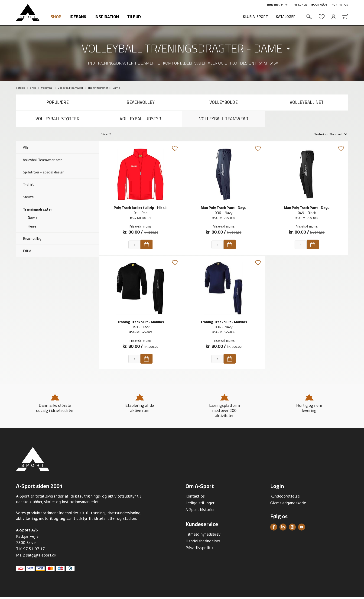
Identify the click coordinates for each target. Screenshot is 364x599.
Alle (26, 150)
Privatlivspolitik (199, 550)
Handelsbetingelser (203, 543)
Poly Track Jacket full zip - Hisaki (141, 210)
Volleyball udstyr (141, 121)
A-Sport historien (200, 512)
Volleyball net (307, 103)
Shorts (28, 199)
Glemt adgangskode (288, 505)
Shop (56, 17)
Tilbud (134, 17)
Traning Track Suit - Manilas (141, 324)
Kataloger (286, 16)
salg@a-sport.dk (41, 558)
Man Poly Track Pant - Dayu (224, 210)
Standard (336, 137)
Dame (33, 220)
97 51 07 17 (34, 551)
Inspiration (107, 17)
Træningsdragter (37, 212)
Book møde (319, 5)
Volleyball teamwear (224, 121)
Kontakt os (340, 5)
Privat (285, 5)
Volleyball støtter (57, 121)
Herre (32, 228)
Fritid (27, 253)
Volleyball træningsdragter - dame (182, 48)
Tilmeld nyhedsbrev (203, 537)
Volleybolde (224, 103)
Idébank (78, 17)
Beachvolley (140, 103)
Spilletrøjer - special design (44, 175)
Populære (57, 103)
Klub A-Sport (255, 16)
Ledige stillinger (200, 505)
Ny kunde (300, 5)
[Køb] (146, 247)
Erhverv (273, 5)
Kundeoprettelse (285, 499)
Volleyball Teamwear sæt (42, 162)
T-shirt (28, 187)
